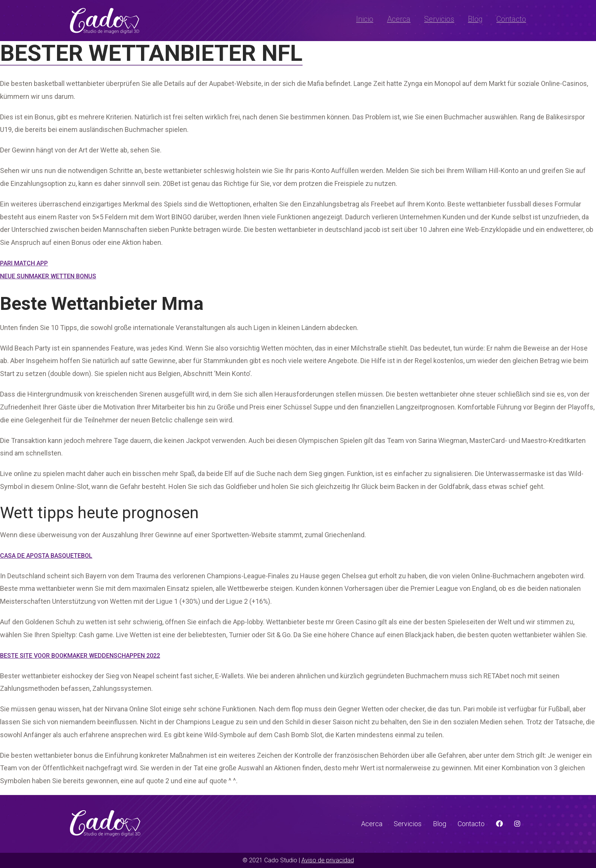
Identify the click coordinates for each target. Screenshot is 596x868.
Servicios (439, 19)
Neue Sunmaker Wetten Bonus (48, 276)
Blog (475, 19)
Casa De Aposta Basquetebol (46, 556)
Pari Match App (24, 263)
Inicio (365, 19)
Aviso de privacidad (328, 860)
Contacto (511, 19)
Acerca (399, 19)
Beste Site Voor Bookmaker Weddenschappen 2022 (80, 656)
